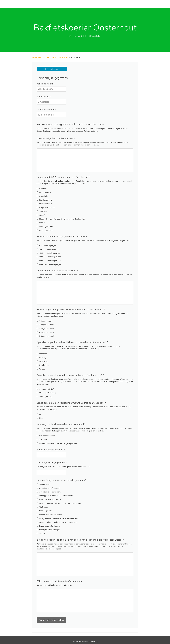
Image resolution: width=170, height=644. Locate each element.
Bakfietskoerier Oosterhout (56, 57)
